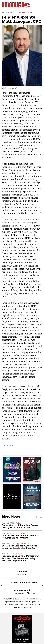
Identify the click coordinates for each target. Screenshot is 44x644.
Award (19, 554)
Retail (18, 523)
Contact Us (19, 593)
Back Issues (22, 574)
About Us (31, 593)
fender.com (7, 445)
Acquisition (21, 533)
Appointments (25, 12)
